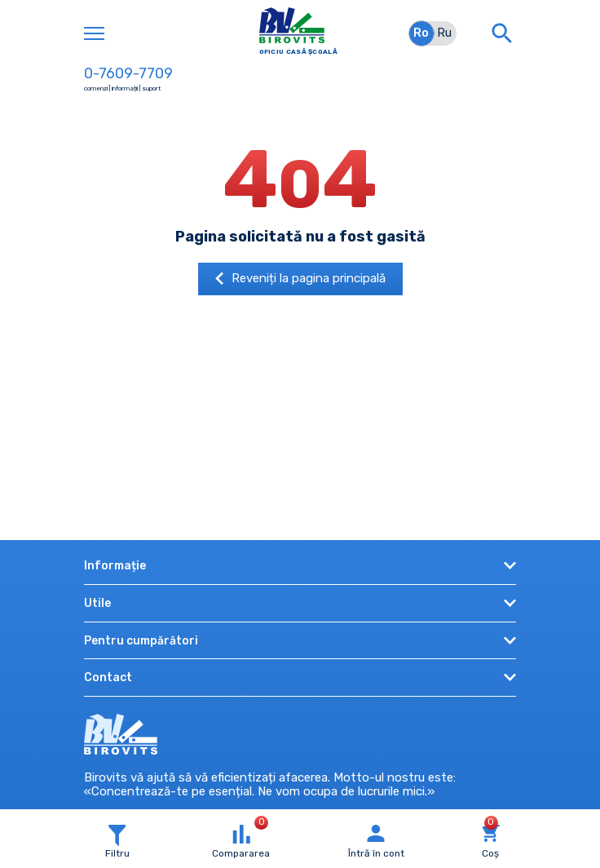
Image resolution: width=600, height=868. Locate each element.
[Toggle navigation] (94, 33)
